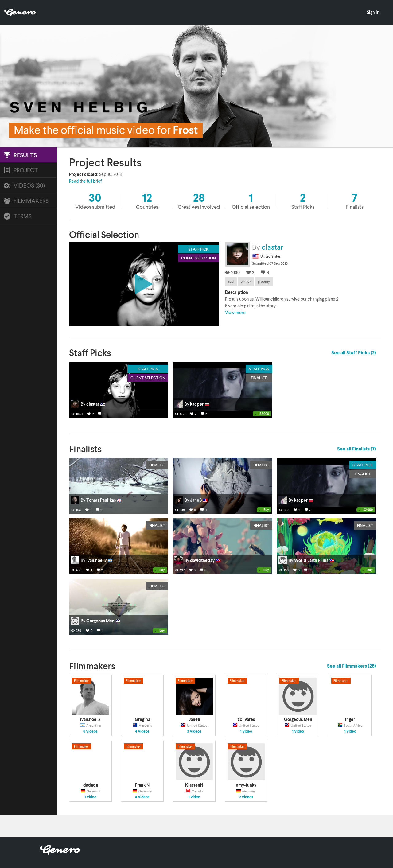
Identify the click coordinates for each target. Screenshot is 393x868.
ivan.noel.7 (90, 719)
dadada (91, 785)
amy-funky (246, 785)
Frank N (142, 785)
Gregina (142, 719)
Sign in (373, 12)
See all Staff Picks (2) (354, 352)
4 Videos (142, 731)
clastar (272, 247)
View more (235, 312)
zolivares (246, 719)
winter (246, 281)
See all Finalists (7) (357, 449)
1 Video (246, 731)
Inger (350, 719)
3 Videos (194, 731)
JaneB (194, 719)
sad (231, 281)
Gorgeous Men (298, 719)
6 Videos (90, 731)
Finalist (259, 378)
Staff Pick (148, 369)
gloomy (264, 281)
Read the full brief (86, 181)
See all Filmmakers (352, 666)
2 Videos (246, 797)
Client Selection (148, 378)
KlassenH (194, 785)
